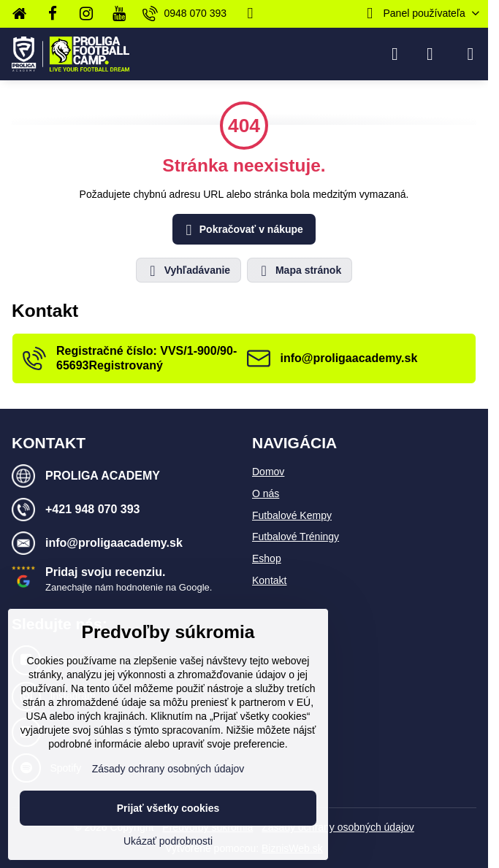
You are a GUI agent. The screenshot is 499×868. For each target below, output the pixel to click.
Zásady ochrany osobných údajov (338, 827)
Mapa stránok (299, 271)
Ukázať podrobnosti (168, 841)
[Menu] (471, 54)
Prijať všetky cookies (168, 808)
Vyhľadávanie (188, 271)
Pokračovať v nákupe (242, 230)
